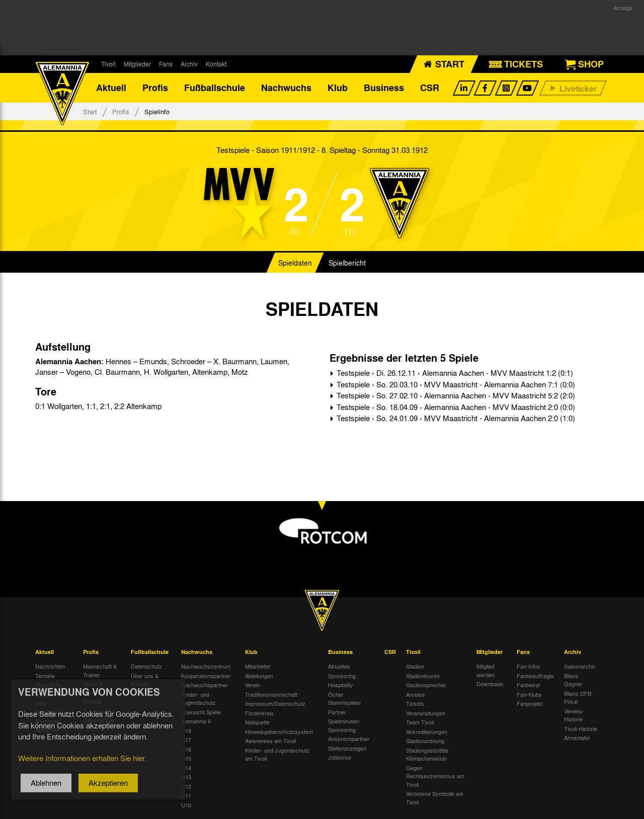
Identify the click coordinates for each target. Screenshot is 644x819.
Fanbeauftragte (535, 676)
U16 (186, 750)
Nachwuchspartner (205, 685)
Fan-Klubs (529, 695)
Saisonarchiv (580, 667)
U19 (186, 731)
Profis (155, 88)
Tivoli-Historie (581, 729)
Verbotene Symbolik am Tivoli (435, 798)
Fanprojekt (530, 704)
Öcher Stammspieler (345, 699)
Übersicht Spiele (201, 712)
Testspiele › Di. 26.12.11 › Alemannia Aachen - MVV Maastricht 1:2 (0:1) (454, 373)
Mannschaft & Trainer (100, 671)
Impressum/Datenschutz (275, 704)
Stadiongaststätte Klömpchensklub (427, 755)
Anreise (415, 695)
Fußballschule (215, 88)
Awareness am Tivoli (270, 741)
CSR (430, 88)
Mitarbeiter (258, 667)
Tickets (415, 704)
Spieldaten (295, 264)
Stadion (415, 667)
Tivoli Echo (49, 685)
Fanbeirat (528, 685)
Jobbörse (340, 758)
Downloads (490, 684)
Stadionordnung (425, 741)
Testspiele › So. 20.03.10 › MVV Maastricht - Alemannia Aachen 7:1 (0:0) (455, 385)
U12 (186, 787)
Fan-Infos (529, 667)
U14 (186, 768)
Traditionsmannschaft (271, 695)
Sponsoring (342, 676)
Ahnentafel (577, 738)
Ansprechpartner (349, 739)
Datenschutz (146, 667)
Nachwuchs (286, 88)
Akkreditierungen (427, 732)
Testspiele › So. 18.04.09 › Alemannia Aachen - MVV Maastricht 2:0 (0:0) (455, 407)
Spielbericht (347, 264)
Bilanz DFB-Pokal (579, 698)
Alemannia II (196, 721)
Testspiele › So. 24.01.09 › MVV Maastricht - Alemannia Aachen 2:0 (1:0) (455, 419)
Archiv (189, 64)
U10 (186, 805)
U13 (186, 777)
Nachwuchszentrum (206, 667)
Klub (338, 88)
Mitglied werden (486, 671)
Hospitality (341, 685)
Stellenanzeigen (347, 749)
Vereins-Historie (574, 716)
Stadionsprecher (426, 685)
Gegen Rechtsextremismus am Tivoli (435, 776)
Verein (253, 685)
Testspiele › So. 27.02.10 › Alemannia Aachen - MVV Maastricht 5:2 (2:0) (455, 396)
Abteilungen (259, 676)
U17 (186, 740)
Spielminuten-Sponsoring (344, 726)
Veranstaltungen (426, 713)
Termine (45, 676)
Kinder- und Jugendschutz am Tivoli (277, 755)
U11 (186, 796)
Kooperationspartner (206, 676)
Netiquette (257, 722)
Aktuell (111, 88)
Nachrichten (50, 667)
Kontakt (216, 64)
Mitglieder (137, 64)
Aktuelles (339, 667)
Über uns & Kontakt (145, 680)
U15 (186, 759)
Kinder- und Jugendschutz (198, 699)
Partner (337, 712)
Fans (166, 64)
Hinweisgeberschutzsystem (279, 732)
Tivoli (108, 64)
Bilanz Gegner (573, 680)
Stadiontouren (423, 676)
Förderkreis (259, 713)
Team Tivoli (420, 722)
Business (384, 88)
